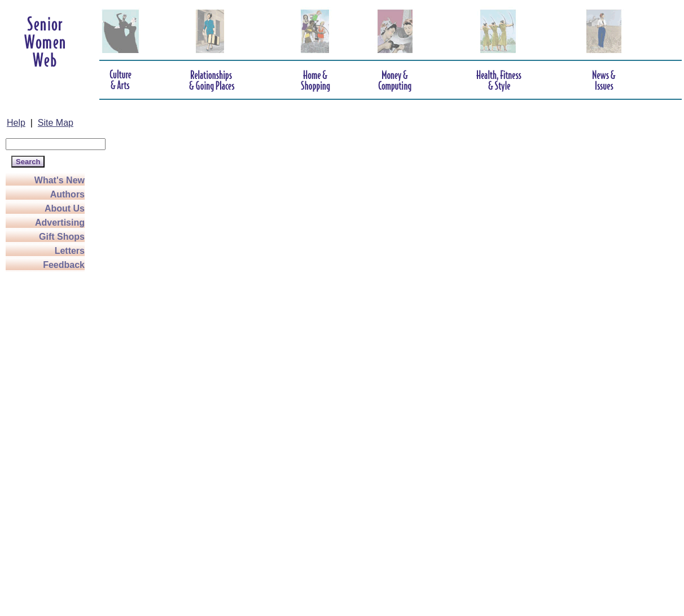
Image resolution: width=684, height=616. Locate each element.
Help (16, 123)
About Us (65, 208)
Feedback (64, 265)
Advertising (60, 223)
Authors (67, 194)
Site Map (56, 123)
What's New (60, 180)
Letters (70, 251)
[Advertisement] (51, 441)
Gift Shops (62, 237)
